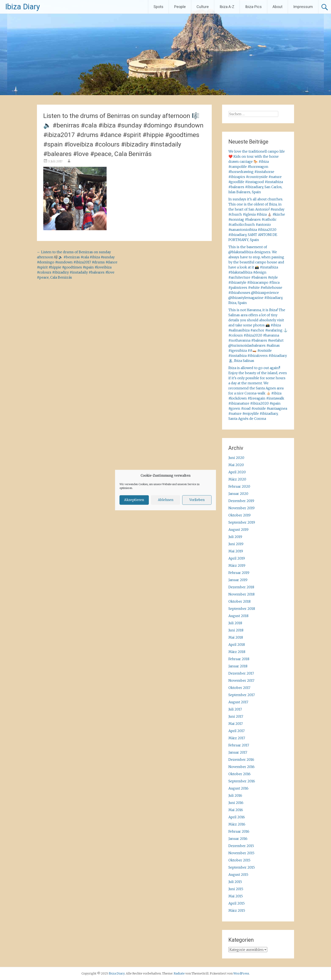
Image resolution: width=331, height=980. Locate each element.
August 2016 (238, 788)
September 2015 (242, 867)
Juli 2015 (235, 882)
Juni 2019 (236, 544)
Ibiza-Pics (253, 7)
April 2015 (237, 903)
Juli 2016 (235, 795)
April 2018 (237, 645)
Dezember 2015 (241, 846)
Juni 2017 (236, 716)
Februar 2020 (239, 486)
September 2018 (242, 609)
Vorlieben (197, 500)
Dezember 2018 (241, 587)
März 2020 (237, 479)
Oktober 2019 (239, 515)
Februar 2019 (239, 573)
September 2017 (242, 695)
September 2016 (242, 781)
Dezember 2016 (241, 760)
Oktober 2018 (239, 601)
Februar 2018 (239, 659)
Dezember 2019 (241, 501)
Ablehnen (166, 500)
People (180, 7)
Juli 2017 (235, 709)
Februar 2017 (239, 745)
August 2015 (238, 875)
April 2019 (237, 558)
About (277, 7)
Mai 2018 (236, 637)
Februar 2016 (239, 831)
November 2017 (241, 680)
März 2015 (237, 910)
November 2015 (241, 853)
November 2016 (241, 767)
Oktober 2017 (239, 688)
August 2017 (238, 702)
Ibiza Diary (23, 7)
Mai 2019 (236, 551)
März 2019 (237, 565)
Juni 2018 (236, 630)
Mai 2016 (236, 810)
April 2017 (237, 731)
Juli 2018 (235, 623)
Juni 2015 (236, 889)
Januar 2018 (238, 666)
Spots (158, 7)
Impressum (303, 7)
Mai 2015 (236, 896)
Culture (203, 7)
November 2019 (241, 508)
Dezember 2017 (241, 673)
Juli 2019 (235, 537)
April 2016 (237, 817)
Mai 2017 (236, 724)
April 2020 (237, 472)
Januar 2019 (238, 580)
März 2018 (237, 652)
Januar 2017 (238, 752)
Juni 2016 (236, 803)
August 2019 (238, 530)
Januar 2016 (238, 839)
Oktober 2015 (239, 860)
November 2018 (241, 594)
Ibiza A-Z (227, 7)
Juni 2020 (236, 458)
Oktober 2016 (239, 774)
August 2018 (238, 616)
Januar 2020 (238, 494)
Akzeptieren (134, 500)
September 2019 (242, 522)
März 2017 (237, 738)
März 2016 (237, 824)
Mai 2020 (236, 465)
